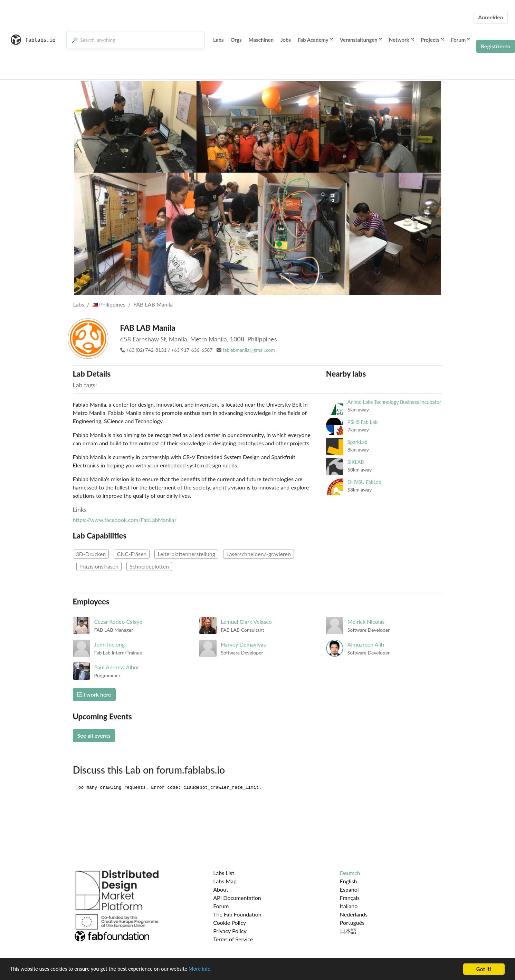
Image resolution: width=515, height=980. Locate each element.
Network (401, 40)
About (221, 889)
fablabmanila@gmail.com (249, 350)
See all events (94, 735)
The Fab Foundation (237, 914)
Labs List (224, 873)
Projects (432, 40)
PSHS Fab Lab (363, 422)
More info (212, 969)
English (349, 881)
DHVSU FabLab (364, 482)
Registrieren (496, 46)
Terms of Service (233, 939)
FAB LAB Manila (153, 304)
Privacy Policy (230, 931)
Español (349, 889)
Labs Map (225, 881)
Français (350, 898)
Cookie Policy (230, 923)
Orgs (236, 40)
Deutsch (350, 873)
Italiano (349, 906)
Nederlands (354, 914)
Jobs (286, 40)
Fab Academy (315, 40)
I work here (94, 694)
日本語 (348, 931)
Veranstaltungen (361, 40)
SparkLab (357, 442)
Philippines (109, 304)
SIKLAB (356, 462)
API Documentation (237, 898)
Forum (460, 40)
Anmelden (491, 17)
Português (352, 923)
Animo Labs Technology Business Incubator (394, 402)
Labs (218, 40)
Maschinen (261, 40)
